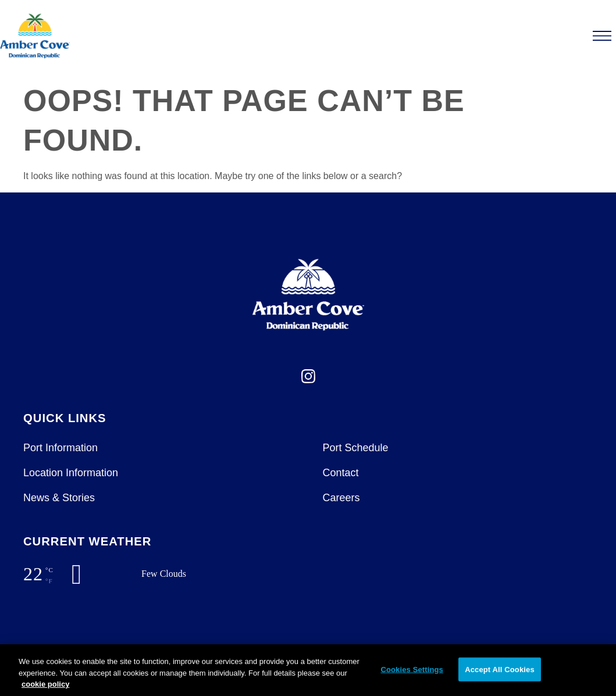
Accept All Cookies (500, 669)
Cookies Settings (412, 669)
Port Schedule (356, 448)
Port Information (60, 448)
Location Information (71, 473)
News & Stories (59, 498)
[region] (308, 670)
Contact (341, 473)
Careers (341, 498)
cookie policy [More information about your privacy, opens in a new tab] (45, 684)
